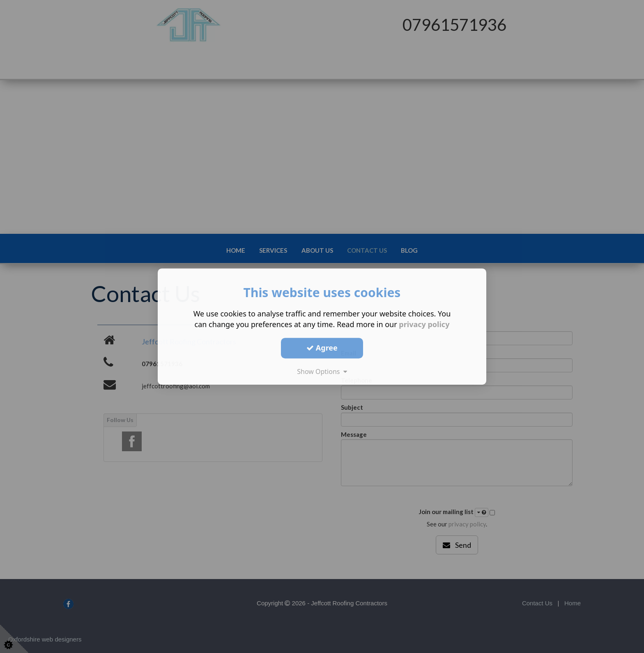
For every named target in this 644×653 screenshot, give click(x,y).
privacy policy (424, 324)
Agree (322, 348)
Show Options (322, 371)
